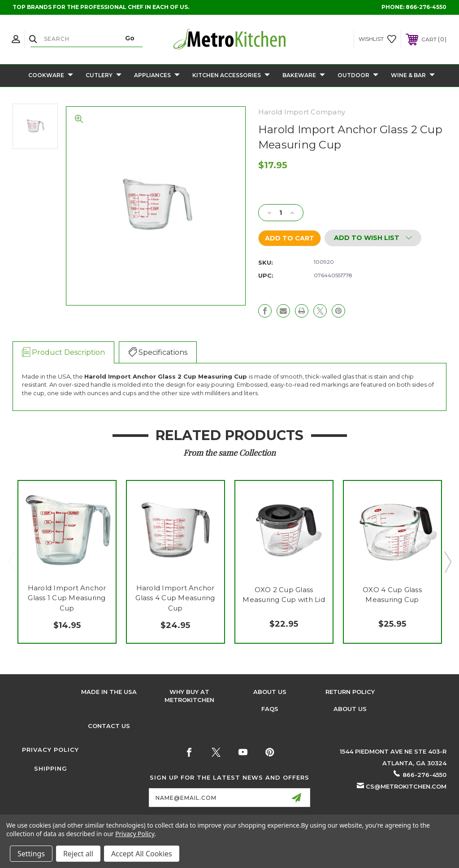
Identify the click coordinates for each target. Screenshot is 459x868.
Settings (31, 854)
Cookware (51, 76)
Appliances (157, 76)
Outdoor (358, 76)
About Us (270, 692)
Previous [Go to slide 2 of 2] (12, 562)
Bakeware (304, 76)
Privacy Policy (50, 750)
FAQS (270, 709)
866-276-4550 (426, 7)
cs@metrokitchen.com (406, 786)
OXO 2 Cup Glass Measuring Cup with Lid (284, 595)
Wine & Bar (413, 76)
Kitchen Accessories (231, 76)
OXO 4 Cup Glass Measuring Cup (392, 595)
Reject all (78, 854)
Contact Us (109, 726)
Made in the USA (109, 692)
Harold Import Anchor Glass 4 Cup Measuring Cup (175, 598)
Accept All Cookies (142, 854)
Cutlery (104, 76)
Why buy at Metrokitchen (189, 696)
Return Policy (350, 692)
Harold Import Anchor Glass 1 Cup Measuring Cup (67, 598)
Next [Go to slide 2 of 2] (447, 562)
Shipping (51, 768)
